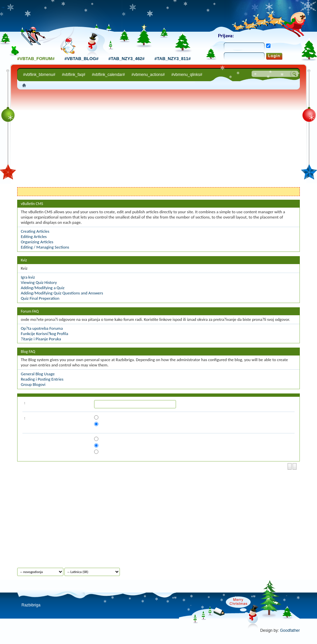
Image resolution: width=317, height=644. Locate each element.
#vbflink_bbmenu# (39, 75)
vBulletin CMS (32, 204)
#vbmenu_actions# (148, 75)
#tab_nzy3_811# (173, 59)
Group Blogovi (33, 384)
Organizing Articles (37, 242)
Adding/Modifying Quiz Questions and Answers (62, 293)
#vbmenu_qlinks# (187, 75)
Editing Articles (34, 237)
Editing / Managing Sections (45, 247)
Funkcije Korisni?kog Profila (44, 334)
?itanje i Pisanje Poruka (41, 339)
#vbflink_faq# (73, 75)
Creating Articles (35, 231)
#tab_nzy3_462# (126, 59)
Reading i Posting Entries (42, 379)
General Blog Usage (38, 374)
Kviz (24, 260)
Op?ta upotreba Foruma (42, 328)
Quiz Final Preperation (40, 298)
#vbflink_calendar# (108, 75)
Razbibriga (31, 605)
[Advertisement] (158, 139)
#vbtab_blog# (81, 59)
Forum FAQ (30, 311)
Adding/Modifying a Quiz (43, 288)
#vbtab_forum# (36, 59)
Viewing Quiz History (39, 282)
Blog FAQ (28, 352)
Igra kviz (28, 277)
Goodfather (290, 630)
